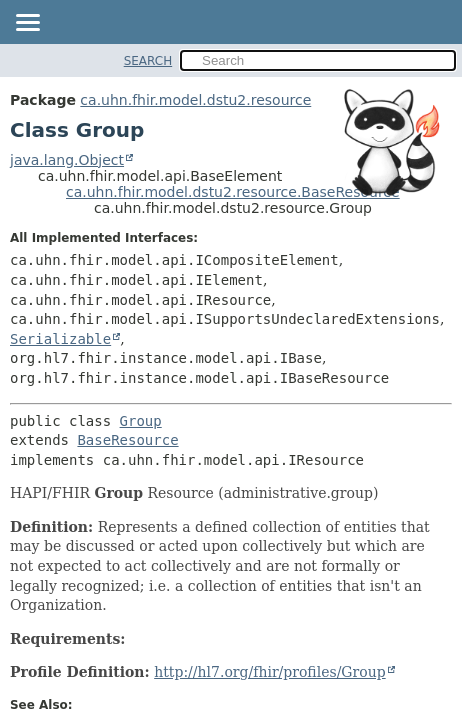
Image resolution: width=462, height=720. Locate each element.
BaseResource (127, 440)
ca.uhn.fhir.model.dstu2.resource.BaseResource (233, 192)
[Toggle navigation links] (27, 24)
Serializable (60, 339)
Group (141, 421)
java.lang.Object (67, 160)
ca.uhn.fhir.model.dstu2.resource (195, 100)
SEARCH (148, 61)
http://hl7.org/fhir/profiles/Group (270, 672)
